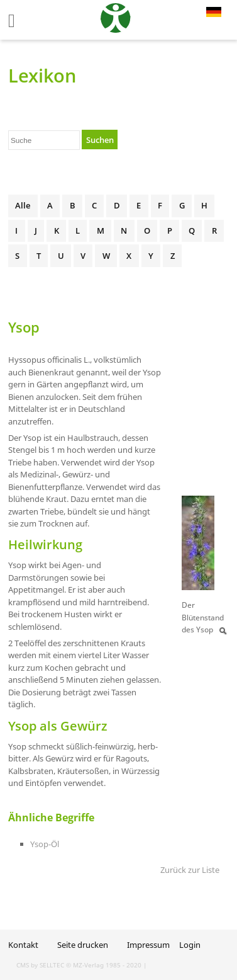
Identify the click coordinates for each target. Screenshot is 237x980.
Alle (23, 205)
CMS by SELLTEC (40, 965)
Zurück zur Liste (190, 870)
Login (190, 945)
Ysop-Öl (45, 844)
